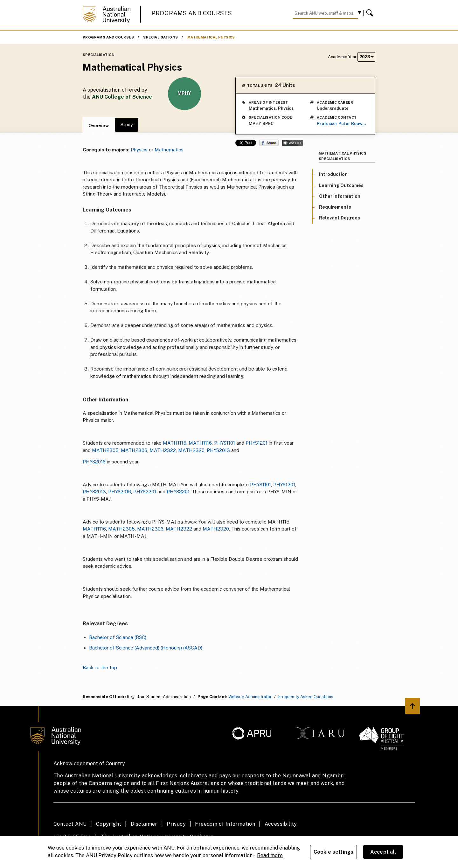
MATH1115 (175, 443)
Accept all (383, 852)
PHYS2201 (145, 492)
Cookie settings (333, 852)
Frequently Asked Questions (306, 697)
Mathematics (169, 150)
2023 (366, 57)
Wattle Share (292, 143)
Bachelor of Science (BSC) (118, 637)
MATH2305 (105, 450)
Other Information (340, 196)
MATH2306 (134, 450)
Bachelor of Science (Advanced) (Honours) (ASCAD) (146, 648)
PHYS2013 (218, 450)
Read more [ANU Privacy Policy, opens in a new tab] (270, 855)
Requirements (335, 207)
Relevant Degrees (340, 218)
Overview (99, 126)
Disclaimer (144, 824)
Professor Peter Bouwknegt (342, 124)
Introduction (333, 174)
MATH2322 (163, 450)
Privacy (176, 824)
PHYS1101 (225, 443)
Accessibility (281, 824)
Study (127, 125)
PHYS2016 (94, 462)
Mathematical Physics (211, 37)
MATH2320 (191, 450)
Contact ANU (70, 824)
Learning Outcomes (341, 185)
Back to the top (100, 667)
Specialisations (160, 37)
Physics (139, 150)
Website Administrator (250, 697)
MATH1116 (200, 443)
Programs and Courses (192, 13)
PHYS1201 (257, 443)
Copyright (109, 824)
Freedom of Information (225, 824)
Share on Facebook (269, 143)
